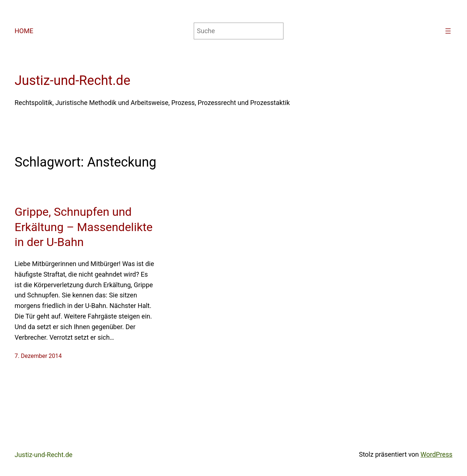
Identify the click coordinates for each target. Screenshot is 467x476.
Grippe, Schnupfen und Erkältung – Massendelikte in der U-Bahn (84, 227)
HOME (24, 31)
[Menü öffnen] (448, 31)
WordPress (437, 454)
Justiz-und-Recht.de (72, 81)
